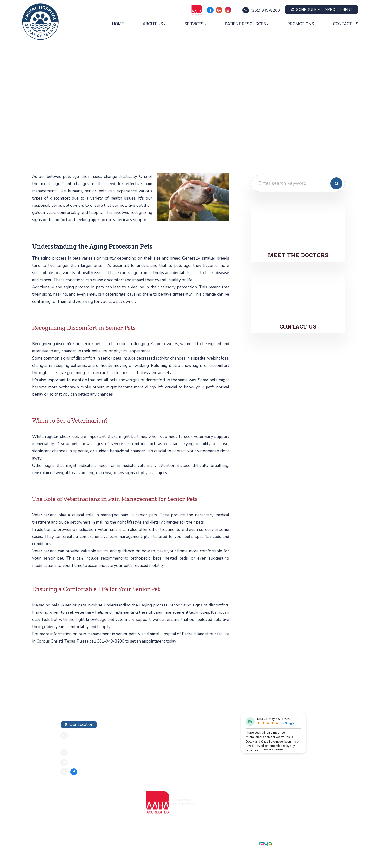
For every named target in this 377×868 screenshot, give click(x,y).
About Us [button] (154, 24)
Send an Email (83, 762)
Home (118, 24)
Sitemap (67, 843)
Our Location (81, 725)
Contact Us (346, 24)
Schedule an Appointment (321, 10)
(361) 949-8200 (265, 10)
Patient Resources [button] (247, 24)
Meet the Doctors (298, 255)
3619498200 (82, 752)
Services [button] (195, 24)
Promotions (301, 24)
